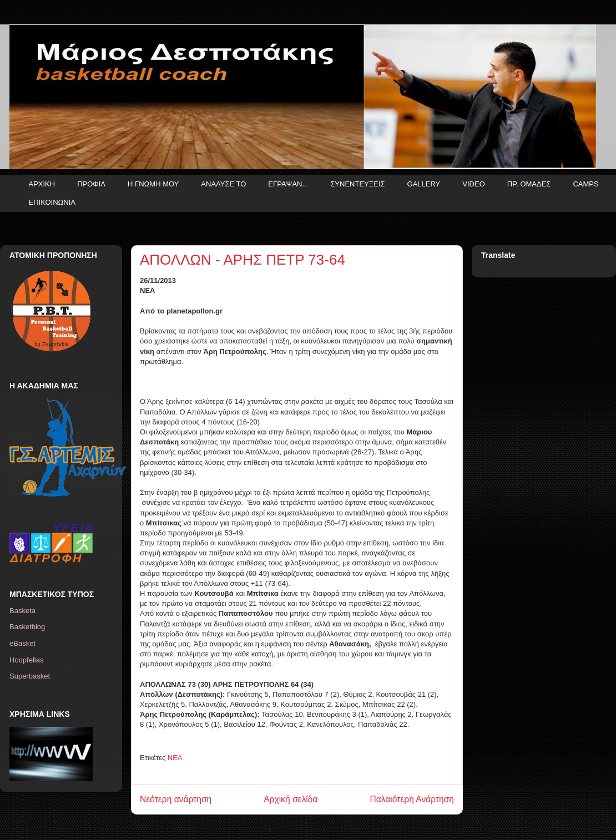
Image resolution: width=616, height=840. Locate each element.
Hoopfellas (26, 660)
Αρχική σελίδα (291, 799)
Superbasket (30, 676)
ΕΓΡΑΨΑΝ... (288, 184)
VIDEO (473, 184)
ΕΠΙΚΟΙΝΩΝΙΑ (52, 202)
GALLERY (424, 184)
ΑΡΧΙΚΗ (42, 184)
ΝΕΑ (175, 758)
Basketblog (27, 627)
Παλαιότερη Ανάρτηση (412, 799)
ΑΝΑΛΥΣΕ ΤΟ (223, 184)
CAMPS (585, 184)
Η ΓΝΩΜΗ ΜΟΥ (153, 184)
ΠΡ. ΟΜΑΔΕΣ (529, 184)
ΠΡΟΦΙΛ (91, 184)
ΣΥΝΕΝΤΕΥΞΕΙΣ (357, 184)
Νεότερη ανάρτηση (176, 799)
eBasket (22, 643)
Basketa (22, 611)
